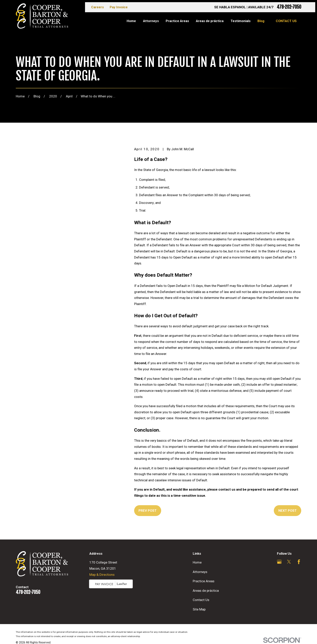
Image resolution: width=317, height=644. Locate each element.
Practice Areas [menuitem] (177, 21)
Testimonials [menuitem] (241, 21)
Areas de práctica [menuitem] (210, 21)
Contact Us (286, 21)
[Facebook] (299, 562)
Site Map (199, 609)
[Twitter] (289, 562)
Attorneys (200, 572)
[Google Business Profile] (279, 562)
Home (197, 562)
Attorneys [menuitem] (151, 21)
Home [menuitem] (131, 21)
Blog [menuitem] (261, 21)
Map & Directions (102, 575)
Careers (97, 7)
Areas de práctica (206, 591)
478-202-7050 (289, 7)
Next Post (288, 511)
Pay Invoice (119, 7)
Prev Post (148, 511)
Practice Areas (204, 581)
